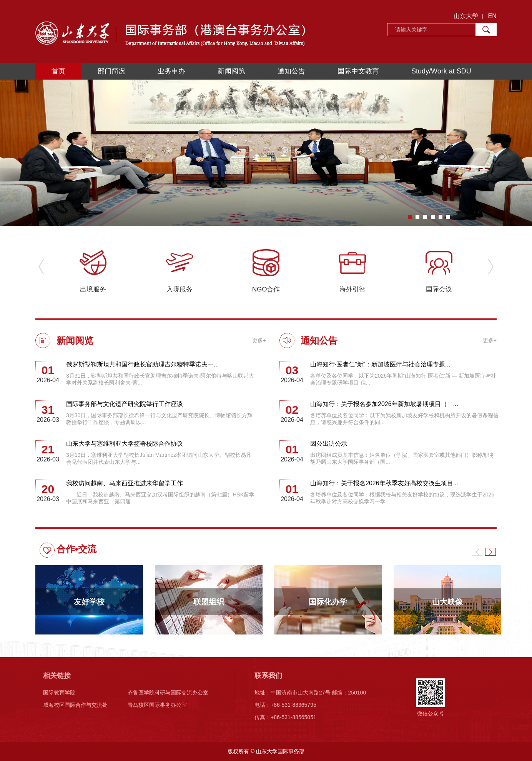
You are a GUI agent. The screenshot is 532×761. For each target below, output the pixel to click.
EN (492, 16)
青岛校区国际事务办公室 (157, 705)
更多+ (259, 340)
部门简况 (111, 71)
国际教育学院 (59, 693)
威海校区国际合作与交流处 (75, 705)
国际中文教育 (358, 71)
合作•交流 (76, 549)
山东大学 (466, 16)
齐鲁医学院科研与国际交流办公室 (168, 693)
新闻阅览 (231, 71)
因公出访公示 (329, 444)
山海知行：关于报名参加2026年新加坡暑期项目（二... (384, 404)
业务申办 (171, 71)
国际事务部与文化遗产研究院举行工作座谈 (125, 404)
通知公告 (291, 71)
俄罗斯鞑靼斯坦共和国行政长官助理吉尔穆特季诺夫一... (142, 364)
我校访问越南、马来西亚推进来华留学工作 (125, 483)
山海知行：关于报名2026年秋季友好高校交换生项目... (384, 483)
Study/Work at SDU (441, 71)
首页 (58, 71)
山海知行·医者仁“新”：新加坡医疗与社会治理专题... (380, 364)
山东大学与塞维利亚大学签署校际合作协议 (125, 444)
